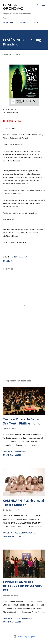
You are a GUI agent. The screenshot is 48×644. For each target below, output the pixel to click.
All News (24, 22)
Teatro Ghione (21, 257)
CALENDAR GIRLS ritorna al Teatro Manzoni (24, 503)
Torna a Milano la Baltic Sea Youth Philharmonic (22, 421)
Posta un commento (25, 533)
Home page (8, 22)
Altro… (37, 22)
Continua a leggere (13, 455)
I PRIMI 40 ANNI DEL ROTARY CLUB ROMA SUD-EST (23, 586)
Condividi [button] (8, 261)
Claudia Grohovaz (13, 7)
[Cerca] (37, 5)
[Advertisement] (24, 355)
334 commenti (21, 451)
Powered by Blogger (24, 637)
